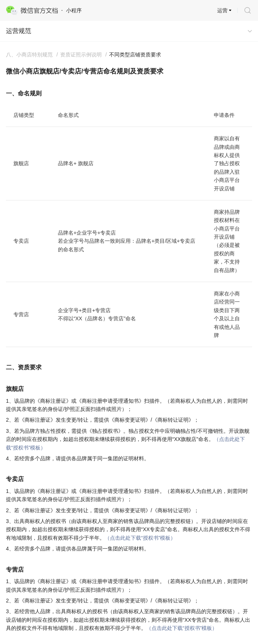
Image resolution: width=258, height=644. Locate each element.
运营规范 (19, 31)
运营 (222, 10)
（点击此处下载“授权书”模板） (140, 538)
